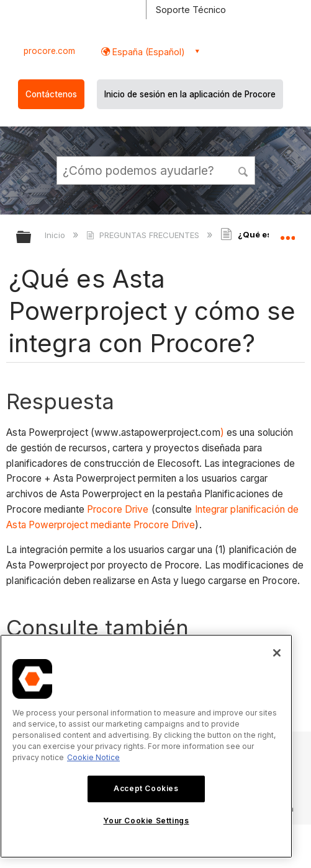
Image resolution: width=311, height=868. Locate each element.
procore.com (49, 51)
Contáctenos (51, 94)
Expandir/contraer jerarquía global (32, 238)
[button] (243, 170)
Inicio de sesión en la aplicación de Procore (190, 94)
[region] (146, 746)
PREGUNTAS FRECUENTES (144, 235)
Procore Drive (118, 509)
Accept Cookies (146, 788)
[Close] (277, 653)
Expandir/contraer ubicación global (287, 233)
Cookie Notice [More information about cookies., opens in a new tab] (93, 757)
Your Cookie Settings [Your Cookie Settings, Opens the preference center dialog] (146, 821)
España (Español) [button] (147, 52)
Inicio (56, 235)
